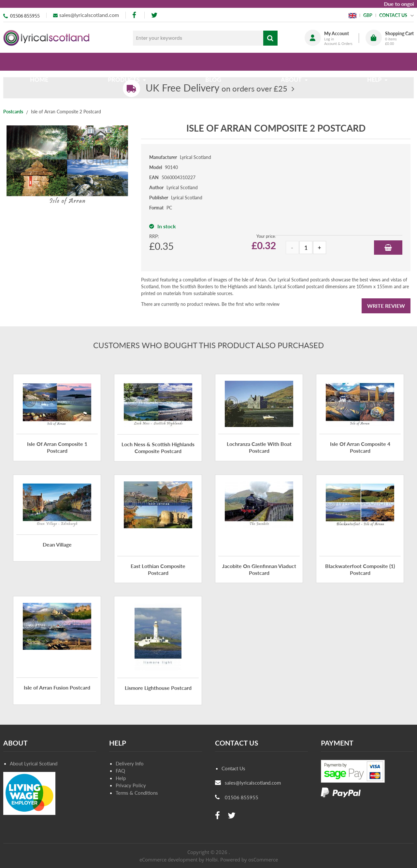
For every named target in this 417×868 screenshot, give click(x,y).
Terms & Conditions (137, 793)
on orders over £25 (216, 88)
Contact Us (233, 768)
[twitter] (154, 15)
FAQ (120, 771)
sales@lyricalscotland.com (89, 15)
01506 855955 (25, 16)
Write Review (386, 306)
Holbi (212, 860)
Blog (213, 62)
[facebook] (135, 15)
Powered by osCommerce (249, 860)
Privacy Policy (131, 785)
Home (42, 62)
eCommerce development (168, 860)
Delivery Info (130, 763)
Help (121, 778)
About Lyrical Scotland (34, 763)
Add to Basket (388, 248)
